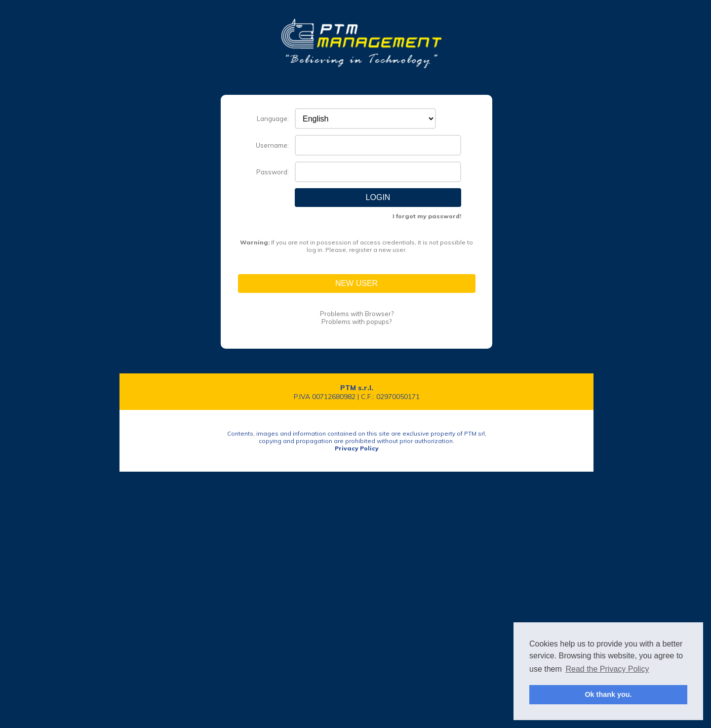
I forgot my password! (427, 216)
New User (356, 283)
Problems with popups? (356, 322)
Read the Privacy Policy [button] (607, 669)
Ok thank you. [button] (608, 694)
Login (378, 197)
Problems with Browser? (357, 314)
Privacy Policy (357, 448)
